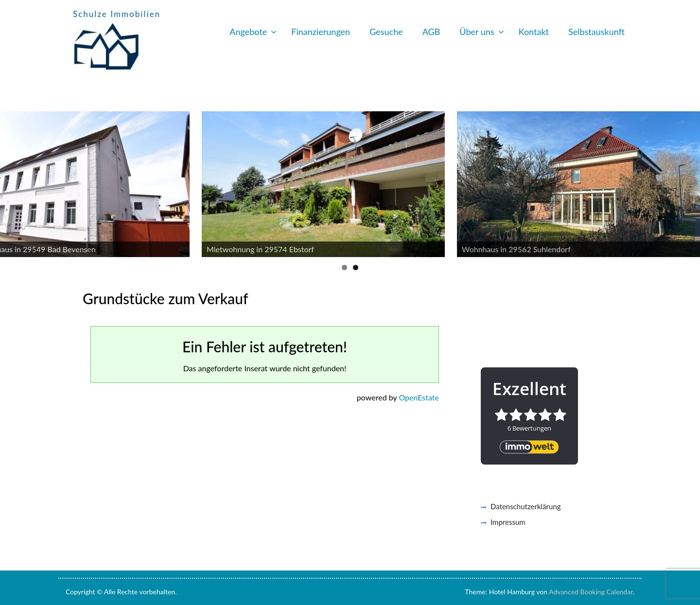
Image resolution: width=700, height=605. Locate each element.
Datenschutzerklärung (526, 506)
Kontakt (534, 32)
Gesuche (386, 32)
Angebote (248, 32)
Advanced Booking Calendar (591, 592)
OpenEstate (419, 397)
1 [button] (344, 268)
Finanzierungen (321, 32)
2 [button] (356, 268)
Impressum (508, 522)
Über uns (477, 32)
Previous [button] (12, 182)
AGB (431, 32)
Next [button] (688, 182)
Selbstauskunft (596, 32)
